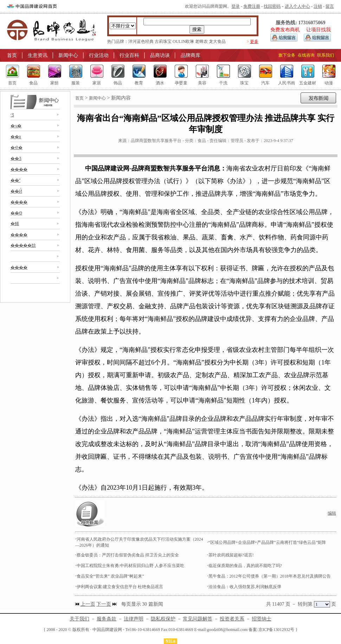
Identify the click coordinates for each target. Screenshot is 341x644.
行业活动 (99, 55)
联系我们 (326, 55)
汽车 (265, 83)
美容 (202, 83)
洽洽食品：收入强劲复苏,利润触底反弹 (245, 587)
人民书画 (287, 83)
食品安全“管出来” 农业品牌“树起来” (110, 576)
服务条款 (107, 619)
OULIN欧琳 (183, 41)
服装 (76, 83)
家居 (97, 83)
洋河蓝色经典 (141, 41)
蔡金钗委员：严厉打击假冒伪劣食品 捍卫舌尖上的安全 (128, 555)
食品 (33, 83)
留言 (330, 6)
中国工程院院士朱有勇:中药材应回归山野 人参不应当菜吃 (130, 566)
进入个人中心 (297, 6)
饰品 (118, 83)
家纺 (54, 83)
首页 (12, 55)
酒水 (160, 83)
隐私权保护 (163, 619)
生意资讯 (38, 55)
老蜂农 (201, 41)
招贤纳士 (262, 619)
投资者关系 (232, 619)
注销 (318, 6)
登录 (236, 6)
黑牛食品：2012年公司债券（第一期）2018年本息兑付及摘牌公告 (270, 576)
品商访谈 (160, 55)
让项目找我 (319, 30)
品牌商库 (191, 55)
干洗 (223, 83)
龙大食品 (217, 41)
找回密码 (272, 6)
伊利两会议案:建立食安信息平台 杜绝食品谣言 (120, 587)
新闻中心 (68, 55)
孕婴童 (181, 83)
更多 (254, 41)
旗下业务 (287, 55)
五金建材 (308, 83)
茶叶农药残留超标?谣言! (231, 555)
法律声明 (134, 619)
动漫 (329, 83)
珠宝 (244, 83)
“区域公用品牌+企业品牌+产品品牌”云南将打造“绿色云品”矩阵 (267, 542)
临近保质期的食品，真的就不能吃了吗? (245, 566)
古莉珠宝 (163, 41)
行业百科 (129, 55)
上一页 (88, 604)
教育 (139, 83)
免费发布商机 (285, 30)
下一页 (104, 604)
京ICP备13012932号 (276, 630)
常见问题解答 (198, 619)
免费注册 (252, 6)
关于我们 (79, 619)
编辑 (332, 513)
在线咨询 (306, 55)
